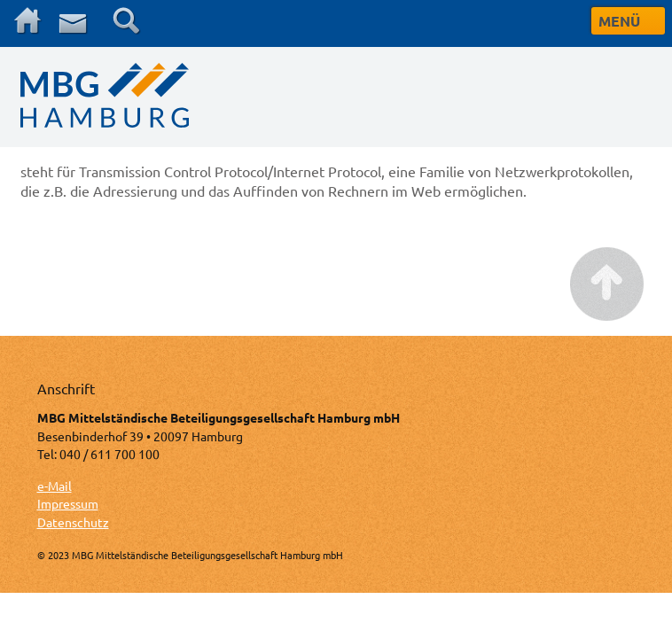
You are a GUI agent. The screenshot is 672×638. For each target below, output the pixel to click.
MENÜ (619, 21)
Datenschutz (73, 522)
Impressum (68, 503)
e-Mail (55, 486)
